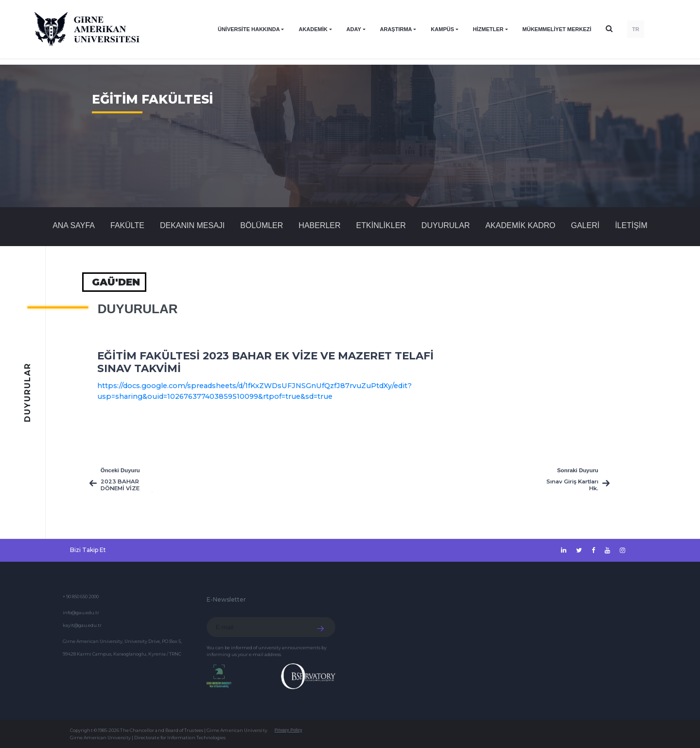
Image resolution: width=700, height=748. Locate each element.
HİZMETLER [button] (488, 29)
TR (636, 29)
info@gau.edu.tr (81, 613)
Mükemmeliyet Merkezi (557, 29)
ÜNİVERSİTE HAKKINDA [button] (249, 29)
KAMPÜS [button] (442, 29)
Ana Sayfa (74, 225)
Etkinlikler (381, 225)
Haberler (319, 225)
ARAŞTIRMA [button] (396, 29)
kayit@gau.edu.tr (82, 625)
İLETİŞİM (631, 225)
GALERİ (585, 225)
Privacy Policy (289, 730)
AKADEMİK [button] (313, 29)
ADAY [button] (354, 29)
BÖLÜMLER (262, 225)
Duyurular (446, 225)
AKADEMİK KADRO (520, 225)
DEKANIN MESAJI (192, 225)
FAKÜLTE (127, 225)
